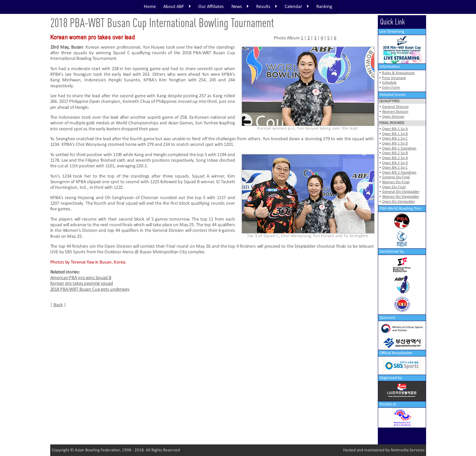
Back (58, 305)
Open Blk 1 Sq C (395, 139)
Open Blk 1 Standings (399, 148)
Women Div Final (396, 182)
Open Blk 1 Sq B (395, 134)
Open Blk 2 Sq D (395, 163)
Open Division (393, 117)
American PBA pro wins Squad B (81, 278)
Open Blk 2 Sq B (395, 153)
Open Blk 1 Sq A (395, 129)
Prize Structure (394, 78)
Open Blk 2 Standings (399, 173)
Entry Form (391, 88)
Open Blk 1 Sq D (395, 144)
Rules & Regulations (398, 73)
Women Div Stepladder (401, 197)
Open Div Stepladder (399, 202)
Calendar (297, 7)
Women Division (395, 112)
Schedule (389, 83)
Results (267, 7)
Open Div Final (394, 187)
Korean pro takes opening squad (82, 284)
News (240, 7)
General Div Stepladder (401, 192)
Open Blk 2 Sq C (395, 168)
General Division (395, 107)
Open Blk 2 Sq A (395, 158)
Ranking (324, 7)
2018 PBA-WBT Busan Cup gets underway (90, 290)
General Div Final (396, 177)
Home (150, 7)
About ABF (177, 7)
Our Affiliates (211, 7)
